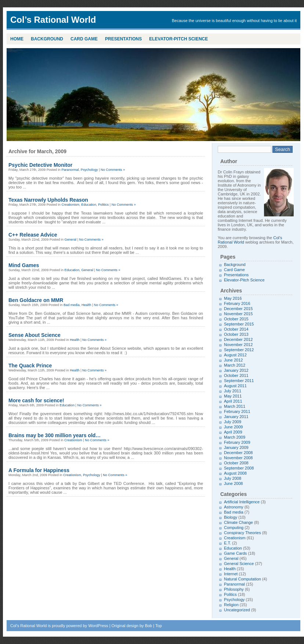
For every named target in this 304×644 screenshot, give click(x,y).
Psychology (89, 170)
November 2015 (238, 314)
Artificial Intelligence (242, 502)
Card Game (84, 39)
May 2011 (233, 396)
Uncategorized (237, 610)
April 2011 (233, 401)
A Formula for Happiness (39, 470)
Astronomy (234, 507)
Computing (234, 528)
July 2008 (233, 478)
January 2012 (236, 370)
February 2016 (237, 303)
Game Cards (235, 553)
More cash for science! (36, 400)
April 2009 (233, 432)
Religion (231, 605)
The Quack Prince (30, 366)
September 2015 (239, 324)
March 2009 (235, 437)
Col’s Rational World (28, 626)
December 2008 (238, 453)
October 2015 (236, 319)
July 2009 (233, 422)
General (71, 240)
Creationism (70, 205)
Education (89, 205)
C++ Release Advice (33, 235)
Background (47, 39)
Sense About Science (35, 335)
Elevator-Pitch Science (178, 39)
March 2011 (235, 406)
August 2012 (235, 355)
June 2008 (233, 483)
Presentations (123, 39)
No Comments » (113, 170)
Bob (149, 626)
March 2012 (235, 365)
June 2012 (233, 360)
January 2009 (236, 447)
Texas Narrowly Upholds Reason (48, 200)
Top (159, 626)
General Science (239, 564)
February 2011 (237, 411)
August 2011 (235, 386)
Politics (103, 205)
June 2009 (233, 427)
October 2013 (236, 334)
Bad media (72, 305)
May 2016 (233, 298)
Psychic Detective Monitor (40, 165)
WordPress (98, 626)
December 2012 (238, 339)
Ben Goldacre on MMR (36, 300)
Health (86, 305)
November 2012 (238, 345)
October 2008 (236, 463)
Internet (231, 574)
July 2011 (233, 391)
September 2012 (239, 350)
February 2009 (237, 442)
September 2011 (239, 381)
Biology (231, 517)
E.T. (227, 543)
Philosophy (234, 589)
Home (17, 39)
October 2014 (236, 329)
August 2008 (235, 473)
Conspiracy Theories (243, 533)
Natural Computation (243, 579)
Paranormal (70, 170)
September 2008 (239, 468)
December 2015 (238, 309)
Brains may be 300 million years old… (55, 435)
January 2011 (236, 417)
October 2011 (236, 375)
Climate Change (238, 522)
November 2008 (238, 458)
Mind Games (24, 265)
